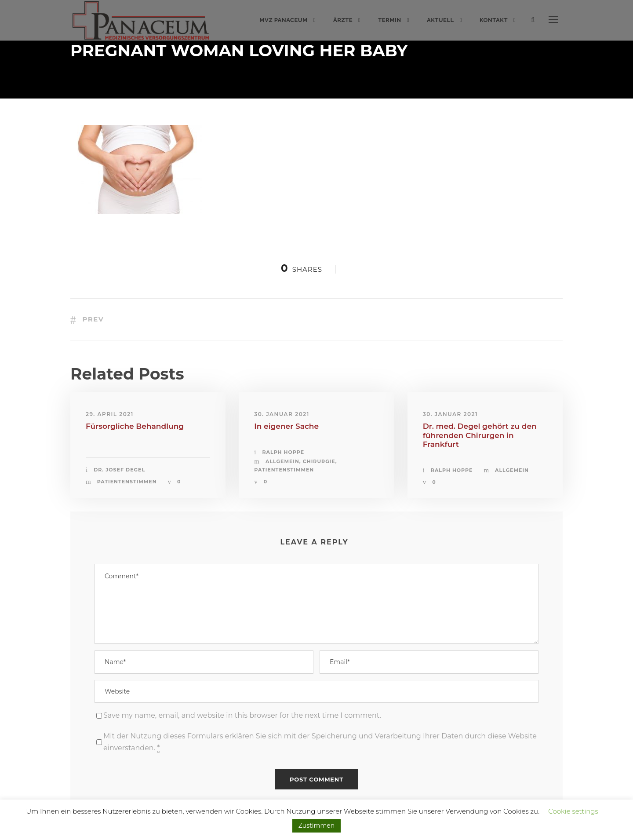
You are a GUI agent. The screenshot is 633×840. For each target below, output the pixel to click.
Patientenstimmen (127, 482)
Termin (389, 20)
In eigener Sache (286, 426)
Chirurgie (319, 461)
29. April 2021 (110, 414)
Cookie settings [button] (573, 811)
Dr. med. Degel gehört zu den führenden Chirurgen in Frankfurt (480, 435)
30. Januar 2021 (282, 414)
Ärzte (343, 20)
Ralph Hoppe (284, 452)
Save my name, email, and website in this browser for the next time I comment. (242, 715)
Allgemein (282, 461)
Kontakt (494, 20)
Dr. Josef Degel (119, 470)
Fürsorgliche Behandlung (135, 426)
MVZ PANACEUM (284, 20)
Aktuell (440, 20)
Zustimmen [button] (316, 825)
